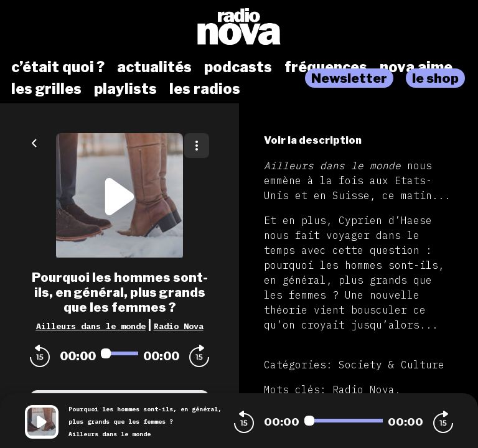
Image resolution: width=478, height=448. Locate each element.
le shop (435, 78)
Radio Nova (179, 326)
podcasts (238, 67)
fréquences (326, 67)
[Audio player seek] (119, 353)
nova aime (416, 67)
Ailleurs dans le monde (91, 326)
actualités (154, 67)
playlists (125, 89)
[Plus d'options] (197, 146)
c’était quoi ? (58, 67)
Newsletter (349, 78)
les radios (205, 89)
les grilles (46, 89)
